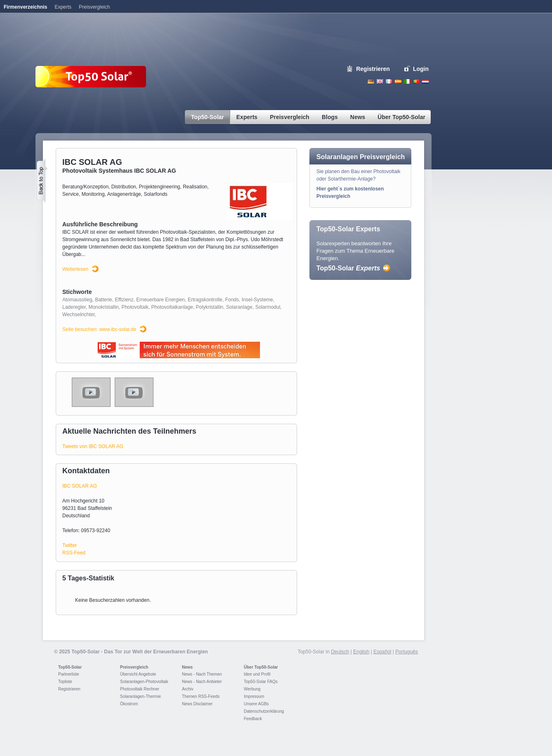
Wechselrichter (78, 315)
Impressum (254, 696)
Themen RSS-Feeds (201, 696)
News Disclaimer (197, 704)
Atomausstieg (77, 300)
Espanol (398, 81)
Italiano (407, 81)
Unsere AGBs (256, 704)
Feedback (253, 719)
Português (407, 652)
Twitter (70, 545)
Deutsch (371, 81)
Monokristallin (103, 307)
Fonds (232, 300)
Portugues (416, 81)
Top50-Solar (348, 268)
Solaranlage (239, 307)
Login (421, 69)
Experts (63, 7)
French (389, 81)
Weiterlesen (75, 269)
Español (382, 652)
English (380, 81)
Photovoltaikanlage (172, 307)
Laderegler (74, 307)
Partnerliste (69, 674)
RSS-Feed (74, 553)
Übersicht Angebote (138, 674)
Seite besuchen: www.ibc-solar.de (99, 329)
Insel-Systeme (257, 300)
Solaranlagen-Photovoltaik (144, 682)
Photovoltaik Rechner (140, 689)
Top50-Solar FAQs (261, 682)
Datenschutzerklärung (264, 711)
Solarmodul (268, 307)
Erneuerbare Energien (160, 300)
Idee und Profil (257, 674)
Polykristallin (210, 307)
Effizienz (124, 300)
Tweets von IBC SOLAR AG (93, 446)
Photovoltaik (135, 307)
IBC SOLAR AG (80, 486)
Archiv (188, 689)
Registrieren (373, 69)
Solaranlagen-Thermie (140, 696)
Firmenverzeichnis (25, 7)
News (187, 667)
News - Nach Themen (202, 674)
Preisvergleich (134, 667)
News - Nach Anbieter (202, 682)
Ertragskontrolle (205, 300)
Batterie (103, 300)
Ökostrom (129, 704)
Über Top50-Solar (261, 667)
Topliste (65, 682)
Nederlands (425, 81)
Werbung (252, 689)
